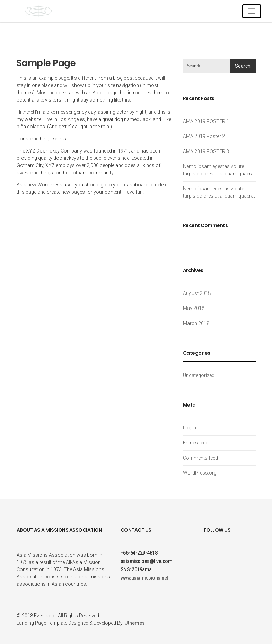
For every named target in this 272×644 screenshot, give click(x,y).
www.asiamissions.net (144, 578)
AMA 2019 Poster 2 (204, 136)
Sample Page (46, 63)
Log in (190, 428)
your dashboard (131, 185)
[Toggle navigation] (251, 11)
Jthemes (135, 623)
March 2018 (196, 323)
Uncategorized (199, 375)
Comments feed (200, 458)
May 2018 (194, 308)
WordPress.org (200, 473)
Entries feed (196, 443)
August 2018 (197, 293)
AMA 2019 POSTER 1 (206, 121)
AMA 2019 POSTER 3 (206, 151)
